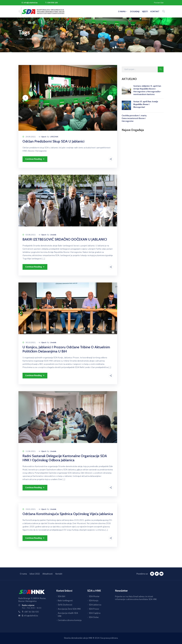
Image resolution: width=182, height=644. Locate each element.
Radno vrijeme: (28, 605)
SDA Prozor (94, 609)
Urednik (53, 235)
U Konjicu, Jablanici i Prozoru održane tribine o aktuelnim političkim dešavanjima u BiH (66, 349)
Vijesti (44, 137)
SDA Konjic (94, 601)
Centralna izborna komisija (70, 620)
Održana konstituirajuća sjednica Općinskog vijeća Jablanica (68, 514)
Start (21, 39)
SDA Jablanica (95, 605)
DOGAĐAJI (135, 11)
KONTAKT (155, 11)
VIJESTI (145, 11)
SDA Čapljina (95, 613)
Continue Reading (35, 159)
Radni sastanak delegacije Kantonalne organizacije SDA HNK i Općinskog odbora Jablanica (65, 458)
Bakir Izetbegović (65, 601)
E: (30, 616)
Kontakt (59, 574)
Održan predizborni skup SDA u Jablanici (53, 141)
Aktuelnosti (48, 574)
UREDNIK (54, 137)
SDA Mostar (94, 596)
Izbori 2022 (35, 574)
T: (30, 612)
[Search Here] (140, 69)
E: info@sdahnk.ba (30, 3)
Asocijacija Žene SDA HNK (69, 609)
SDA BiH (61, 596)
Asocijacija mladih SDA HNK (68, 615)
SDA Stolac (94, 617)
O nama (23, 574)
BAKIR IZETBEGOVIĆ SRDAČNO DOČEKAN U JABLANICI (65, 239)
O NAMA (123, 11)
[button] (25, 98)
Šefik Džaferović (65, 605)
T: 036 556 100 (51, 3)
